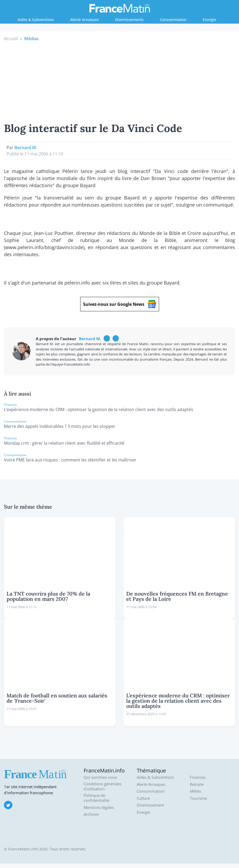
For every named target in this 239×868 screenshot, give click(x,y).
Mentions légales (99, 807)
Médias (31, 39)
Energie (209, 20)
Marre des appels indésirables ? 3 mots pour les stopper (60, 426)
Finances (105, 31)
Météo (195, 791)
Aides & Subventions (36, 20)
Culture (143, 798)
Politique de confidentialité (96, 798)
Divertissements (129, 20)
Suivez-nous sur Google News (120, 304)
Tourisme (198, 798)
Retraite (136, 31)
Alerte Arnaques (85, 20)
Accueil (11, 39)
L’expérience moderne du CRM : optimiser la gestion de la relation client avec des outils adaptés (99, 409)
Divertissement (150, 805)
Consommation (173, 20)
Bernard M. (26, 148)
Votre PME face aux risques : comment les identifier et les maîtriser (70, 460)
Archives (91, 814)
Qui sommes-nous (100, 777)
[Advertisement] (120, 81)
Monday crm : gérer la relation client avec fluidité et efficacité (64, 443)
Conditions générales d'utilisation (103, 787)
